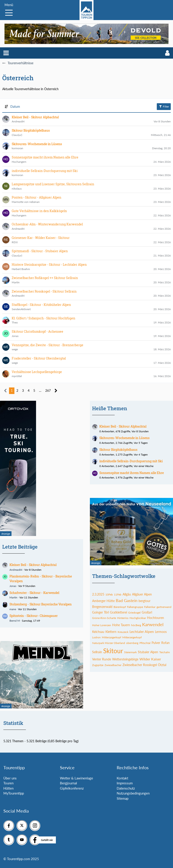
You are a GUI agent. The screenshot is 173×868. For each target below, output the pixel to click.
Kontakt (122, 778)
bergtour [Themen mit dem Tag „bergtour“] (145, 601)
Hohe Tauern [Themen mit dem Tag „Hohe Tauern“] (121, 625)
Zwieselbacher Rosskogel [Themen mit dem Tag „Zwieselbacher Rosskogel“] (140, 665)
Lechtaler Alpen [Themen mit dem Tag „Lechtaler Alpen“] (142, 631)
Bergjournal (68, 783)
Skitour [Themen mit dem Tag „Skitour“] (113, 651)
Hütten (8, 788)
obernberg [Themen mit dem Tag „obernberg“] (132, 643)
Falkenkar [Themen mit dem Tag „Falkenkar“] (150, 607)
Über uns (10, 778)
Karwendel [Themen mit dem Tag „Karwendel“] (153, 624)
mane (13, 609)
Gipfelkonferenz (72, 788)
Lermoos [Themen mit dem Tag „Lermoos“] (161, 632)
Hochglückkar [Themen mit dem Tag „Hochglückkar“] (138, 618)
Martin (13, 597)
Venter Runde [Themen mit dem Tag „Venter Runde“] (102, 659)
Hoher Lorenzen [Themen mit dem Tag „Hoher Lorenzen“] (102, 625)
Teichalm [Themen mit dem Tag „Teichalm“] (165, 652)
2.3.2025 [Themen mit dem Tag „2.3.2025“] (98, 594)
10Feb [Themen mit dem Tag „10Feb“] (109, 594)
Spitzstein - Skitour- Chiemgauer (34, 616)
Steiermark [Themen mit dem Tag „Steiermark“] (130, 652)
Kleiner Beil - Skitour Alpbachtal (33, 565)
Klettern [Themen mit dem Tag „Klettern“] (111, 632)
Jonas (13, 586)
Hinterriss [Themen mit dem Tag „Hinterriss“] (123, 618)
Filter (164, 106)
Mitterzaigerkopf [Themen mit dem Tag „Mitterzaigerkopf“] (112, 637)
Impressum (125, 783)
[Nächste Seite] (56, 391)
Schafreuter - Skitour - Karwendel (34, 593)
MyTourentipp (14, 793)
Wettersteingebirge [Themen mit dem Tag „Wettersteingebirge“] (125, 659)
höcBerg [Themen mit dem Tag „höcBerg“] (136, 625)
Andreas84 (16, 570)
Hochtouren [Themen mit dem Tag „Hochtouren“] (156, 618)
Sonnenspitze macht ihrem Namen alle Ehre (132, 473)
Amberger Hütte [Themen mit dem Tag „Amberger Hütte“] (103, 601)
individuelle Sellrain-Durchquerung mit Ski (131, 461)
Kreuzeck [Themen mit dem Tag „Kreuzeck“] (123, 632)
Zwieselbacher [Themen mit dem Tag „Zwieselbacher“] (113, 665)
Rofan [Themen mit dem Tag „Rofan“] (165, 643)
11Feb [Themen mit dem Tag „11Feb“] (118, 594)
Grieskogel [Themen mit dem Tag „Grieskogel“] (134, 613)
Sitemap (123, 798)
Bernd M (15, 621)
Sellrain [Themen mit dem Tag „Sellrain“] (97, 652)
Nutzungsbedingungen (133, 793)
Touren (8, 783)
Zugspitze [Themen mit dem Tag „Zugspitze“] (98, 665)
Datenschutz (126, 788)
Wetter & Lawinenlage (76, 778)
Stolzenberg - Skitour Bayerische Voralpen (41, 604)
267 (48, 390)
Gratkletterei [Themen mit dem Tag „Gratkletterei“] (118, 612)
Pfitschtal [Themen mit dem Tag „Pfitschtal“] (145, 643)
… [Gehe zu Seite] (40, 390)
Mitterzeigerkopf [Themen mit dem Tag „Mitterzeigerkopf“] (132, 637)
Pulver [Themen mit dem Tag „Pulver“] (156, 643)
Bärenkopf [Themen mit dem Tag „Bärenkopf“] (120, 607)
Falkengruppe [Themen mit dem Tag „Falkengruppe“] (135, 607)
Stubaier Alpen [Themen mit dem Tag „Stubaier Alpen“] (148, 652)
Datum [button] (15, 106)
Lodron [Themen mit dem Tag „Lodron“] (96, 637)
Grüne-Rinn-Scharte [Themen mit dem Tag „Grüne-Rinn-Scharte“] (104, 618)
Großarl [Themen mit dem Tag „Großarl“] (147, 612)
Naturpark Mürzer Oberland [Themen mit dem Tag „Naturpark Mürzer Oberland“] (109, 643)
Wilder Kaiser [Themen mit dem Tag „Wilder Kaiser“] (150, 659)
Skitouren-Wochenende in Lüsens (124, 438)
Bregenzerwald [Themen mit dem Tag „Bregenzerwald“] (102, 607)
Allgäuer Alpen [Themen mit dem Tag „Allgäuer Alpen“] (142, 594)
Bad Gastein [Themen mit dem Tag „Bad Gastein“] (127, 600)
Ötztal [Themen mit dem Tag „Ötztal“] (162, 665)
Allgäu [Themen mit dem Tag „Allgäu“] (127, 594)
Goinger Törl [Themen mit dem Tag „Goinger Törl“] (100, 612)
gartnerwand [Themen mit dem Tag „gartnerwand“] (164, 607)
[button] (6, 53)
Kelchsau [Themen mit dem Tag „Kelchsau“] (98, 632)
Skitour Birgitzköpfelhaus (118, 450)
